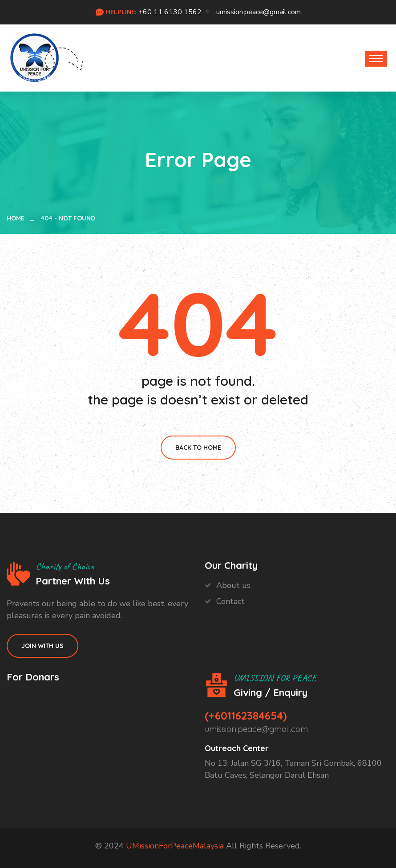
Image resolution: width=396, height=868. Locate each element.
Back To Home (198, 448)
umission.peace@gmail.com (259, 12)
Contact (230, 601)
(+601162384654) (246, 716)
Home (17, 218)
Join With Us (42, 646)
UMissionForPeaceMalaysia (175, 846)
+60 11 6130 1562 (170, 12)
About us (233, 585)
